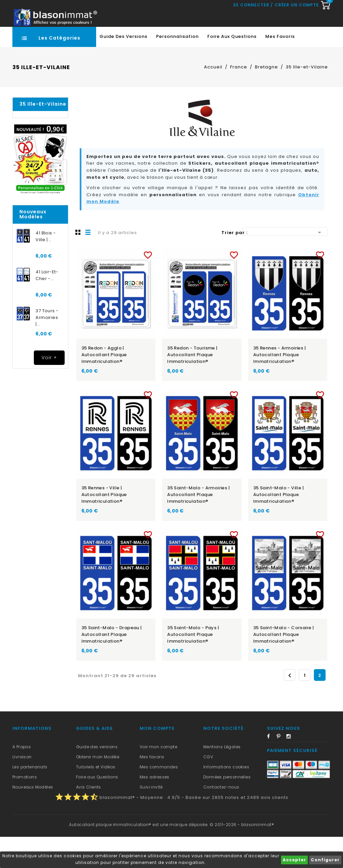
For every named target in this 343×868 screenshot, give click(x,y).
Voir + (49, 389)
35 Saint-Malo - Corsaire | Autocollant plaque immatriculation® (284, 666)
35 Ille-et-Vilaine (43, 135)
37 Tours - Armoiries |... (47, 349)
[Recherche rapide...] (170, 39)
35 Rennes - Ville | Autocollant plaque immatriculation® (104, 526)
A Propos (22, 778)
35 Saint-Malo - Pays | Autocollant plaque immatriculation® (193, 666)
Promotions (25, 808)
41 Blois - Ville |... (46, 267)
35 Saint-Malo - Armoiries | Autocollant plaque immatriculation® (198, 526)
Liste (88, 263)
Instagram (291, 769)
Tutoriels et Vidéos (96, 798)
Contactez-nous (221, 818)
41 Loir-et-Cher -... (47, 306)
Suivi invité (151, 818)
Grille (78, 263)
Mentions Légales (222, 778)
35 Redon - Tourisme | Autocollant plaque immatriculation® (192, 386)
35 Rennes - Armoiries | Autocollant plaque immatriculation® (280, 386)
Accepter (294, 860)
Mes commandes (159, 798)
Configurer (325, 860)
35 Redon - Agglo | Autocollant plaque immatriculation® (104, 386)
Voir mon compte (158, 778)
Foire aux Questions (232, 68)
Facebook (271, 769)
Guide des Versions (123, 68)
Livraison (22, 788)
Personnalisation (177, 68)
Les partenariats (30, 798)
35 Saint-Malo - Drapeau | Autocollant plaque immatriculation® (112, 666)
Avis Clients (89, 818)
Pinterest (281, 769)
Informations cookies (226, 798)
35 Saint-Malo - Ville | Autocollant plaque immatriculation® (279, 526)
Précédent (290, 707)
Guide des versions (97, 778)
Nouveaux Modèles (33, 818)
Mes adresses (155, 808)
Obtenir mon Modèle (98, 788)
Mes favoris (280, 68)
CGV (208, 788)
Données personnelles (227, 808)
